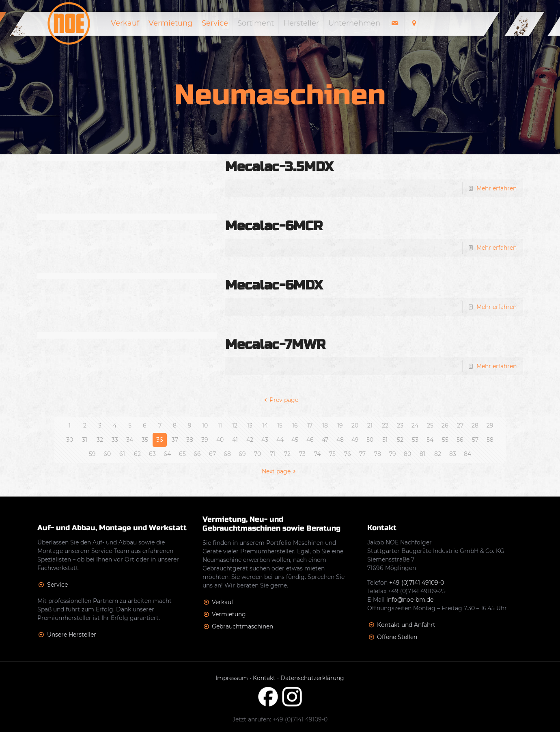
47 (325, 440)
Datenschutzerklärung (312, 678)
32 (100, 440)
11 (220, 425)
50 (370, 440)
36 (160, 440)
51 (385, 440)
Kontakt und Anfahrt (406, 625)
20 (355, 425)
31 (85, 440)
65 (182, 454)
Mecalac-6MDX (274, 285)
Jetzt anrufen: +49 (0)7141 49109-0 (280, 719)
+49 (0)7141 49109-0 (417, 583)
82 (438, 454)
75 (332, 454)
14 (265, 425)
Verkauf (223, 602)
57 (475, 440)
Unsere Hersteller (72, 635)
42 (250, 440)
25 (430, 425)
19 (340, 425)
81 (422, 454)
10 (205, 425)
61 (122, 454)
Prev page (280, 400)
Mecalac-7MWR (275, 344)
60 (107, 454)
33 (115, 440)
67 (212, 454)
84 (467, 454)
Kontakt (264, 678)
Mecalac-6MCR (274, 226)
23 (400, 425)
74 (317, 454)
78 (378, 454)
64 (167, 454)
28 (475, 425)
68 (227, 454)
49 (355, 440)
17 (310, 425)
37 (175, 440)
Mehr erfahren (496, 188)
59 (92, 454)
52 (400, 440)
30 (70, 440)
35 (145, 440)
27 (460, 425)
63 (152, 454)
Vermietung (229, 614)
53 (415, 440)
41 (235, 440)
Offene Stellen (397, 637)
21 (370, 425)
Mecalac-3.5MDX (279, 167)
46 (310, 440)
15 (280, 425)
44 (280, 440)
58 (490, 440)
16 (295, 425)
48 (340, 440)
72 (287, 454)
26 (445, 425)
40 (220, 440)
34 (130, 440)
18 (325, 425)
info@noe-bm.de (410, 600)
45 (295, 440)
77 (362, 454)
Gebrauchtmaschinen (242, 626)
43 (265, 440)
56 (460, 440)
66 (197, 454)
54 (430, 440)
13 (250, 425)
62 (137, 454)
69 (242, 454)
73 (302, 454)
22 (385, 425)
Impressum (232, 678)
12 (235, 425)
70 (257, 454)
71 (272, 454)
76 (348, 454)
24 (415, 425)
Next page (280, 471)
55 (445, 440)
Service (57, 585)
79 (393, 454)
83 (453, 454)
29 (490, 425)
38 (190, 440)
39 (205, 440)
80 (407, 454)
